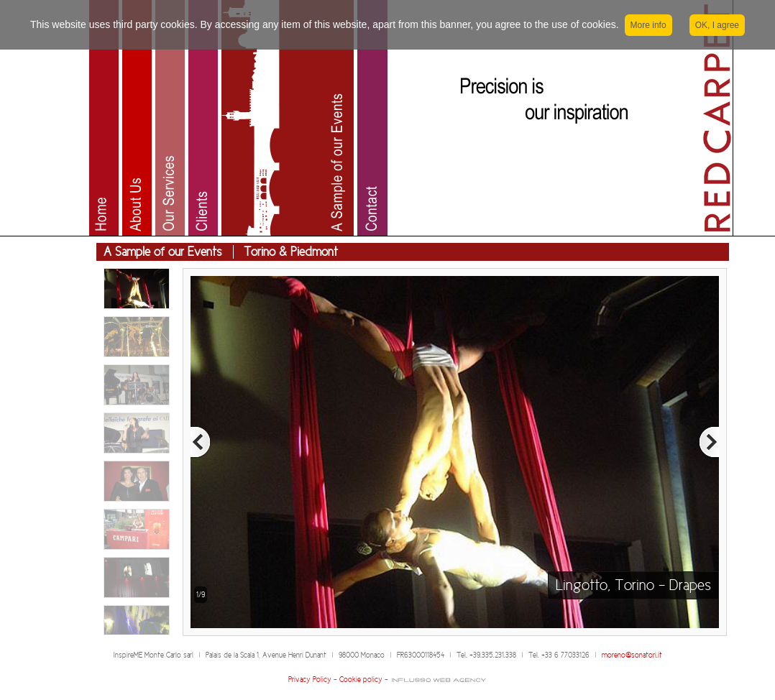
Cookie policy (361, 680)
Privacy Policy (310, 680)
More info (648, 25)
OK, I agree (717, 25)
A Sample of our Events (163, 252)
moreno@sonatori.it (632, 655)
